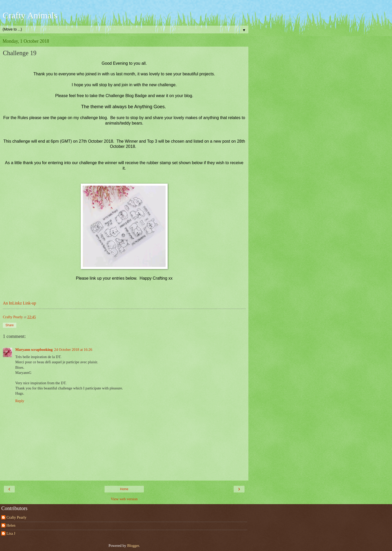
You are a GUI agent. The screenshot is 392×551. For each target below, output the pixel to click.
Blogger (133, 546)
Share (10, 325)
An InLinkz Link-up (19, 303)
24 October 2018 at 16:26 (73, 350)
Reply (20, 401)
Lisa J (11, 533)
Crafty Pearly (16, 517)
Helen (11, 525)
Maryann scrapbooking (34, 350)
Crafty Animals (30, 15)
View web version (124, 499)
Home (124, 489)
